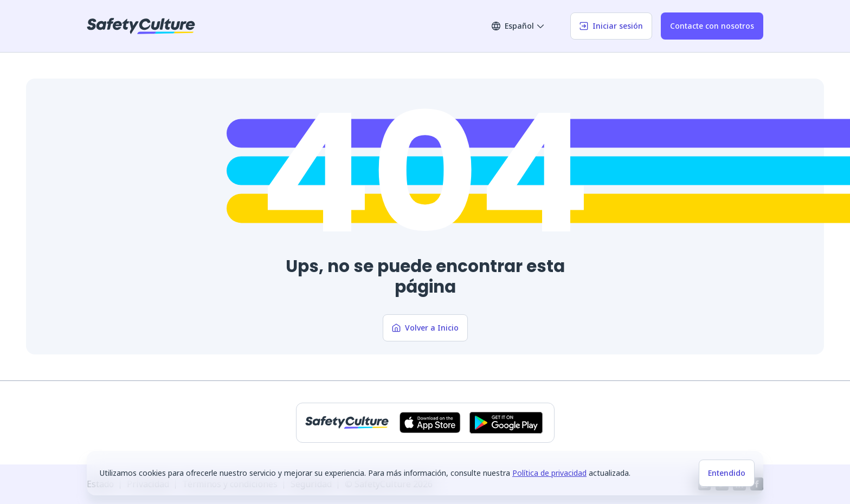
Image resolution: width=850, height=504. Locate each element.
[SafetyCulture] (141, 26)
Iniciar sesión (611, 26)
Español (518, 26)
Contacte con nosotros (712, 26)
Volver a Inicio (425, 328)
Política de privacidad (549, 473)
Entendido (727, 473)
